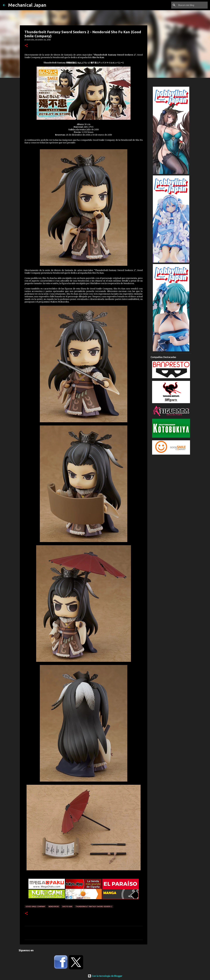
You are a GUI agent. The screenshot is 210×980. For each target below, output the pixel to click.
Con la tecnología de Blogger (105, 976)
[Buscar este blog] (192, 5)
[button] (26, 46)
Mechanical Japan (27, 5)
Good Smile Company (35, 906)
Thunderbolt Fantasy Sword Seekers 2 (94, 906)
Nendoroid (54, 906)
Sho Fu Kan (67, 906)
